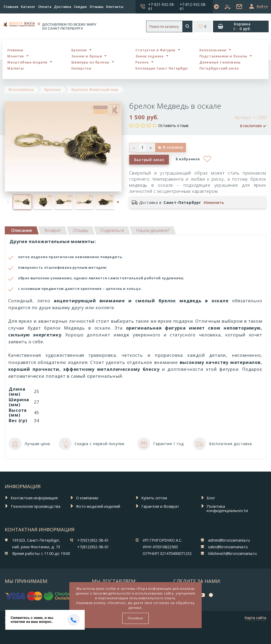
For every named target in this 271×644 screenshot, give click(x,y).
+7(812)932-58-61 (93, 547)
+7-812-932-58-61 (193, 6)
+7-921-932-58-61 (162, 6)
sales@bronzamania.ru (228, 547)
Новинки (15, 50)
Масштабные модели (27, 62)
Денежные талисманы (220, 62)
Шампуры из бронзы (90, 62)
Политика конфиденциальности (227, 508)
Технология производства (35, 506)
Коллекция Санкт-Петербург (162, 68)
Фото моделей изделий (98, 506)
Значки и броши (87, 56)
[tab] (53, 230)
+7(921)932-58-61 (93, 540)
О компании (87, 498)
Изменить (214, 203)
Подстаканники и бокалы (223, 56)
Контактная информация (34, 498)
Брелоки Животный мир (95, 90)
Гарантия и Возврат (160, 506)
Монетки (16, 56)
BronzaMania (21, 90)
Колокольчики (213, 50)
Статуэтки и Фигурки (156, 50)
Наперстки (81, 68)
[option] (22, 202)
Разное (142, 62)
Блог (211, 498)
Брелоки (79, 50)
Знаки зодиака (150, 56)
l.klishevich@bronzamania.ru (232, 553)
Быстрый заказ (149, 160)
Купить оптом (154, 498)
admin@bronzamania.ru (229, 540)
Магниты (16, 68)
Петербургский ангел (219, 68)
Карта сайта (256, 618)
